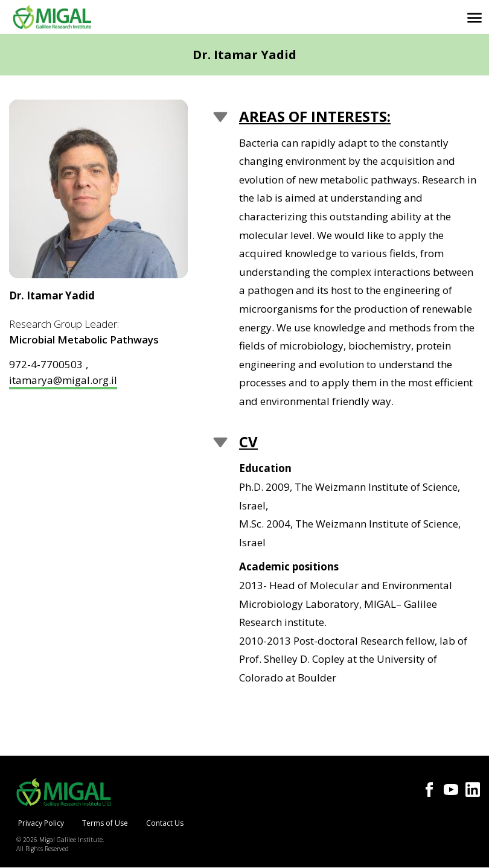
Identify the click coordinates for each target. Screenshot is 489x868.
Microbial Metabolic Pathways (84, 340)
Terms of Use (105, 823)
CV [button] (248, 442)
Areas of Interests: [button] (315, 116)
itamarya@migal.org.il (63, 380)
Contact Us (165, 823)
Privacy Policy (41, 823)
